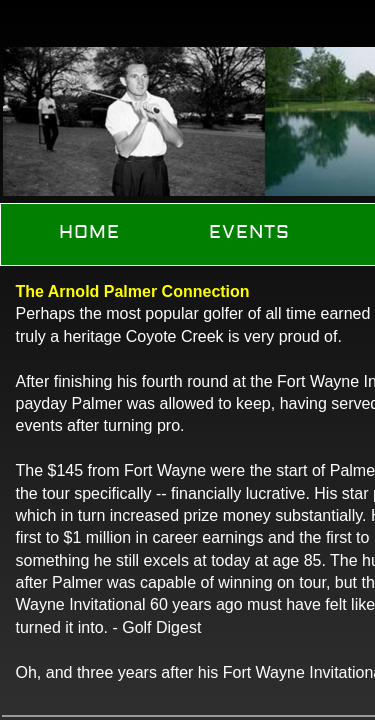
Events (249, 232)
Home (89, 232)
